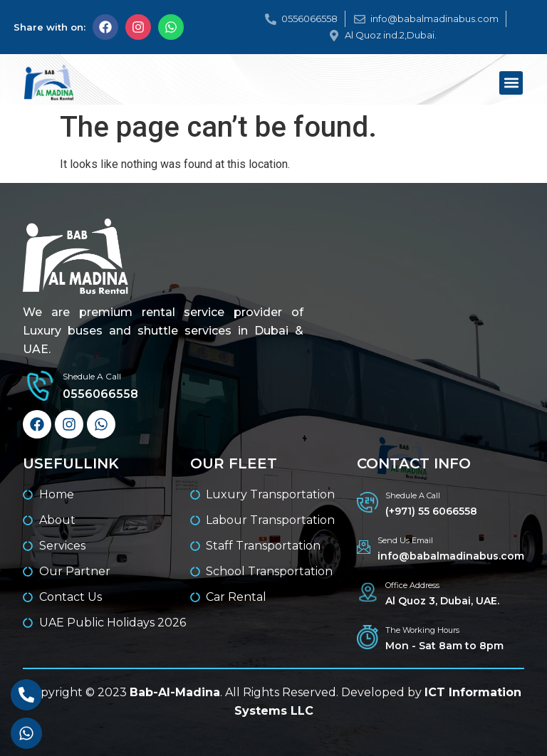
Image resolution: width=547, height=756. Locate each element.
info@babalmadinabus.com (451, 556)
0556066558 (100, 394)
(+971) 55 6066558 (431, 511)
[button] (511, 83)
